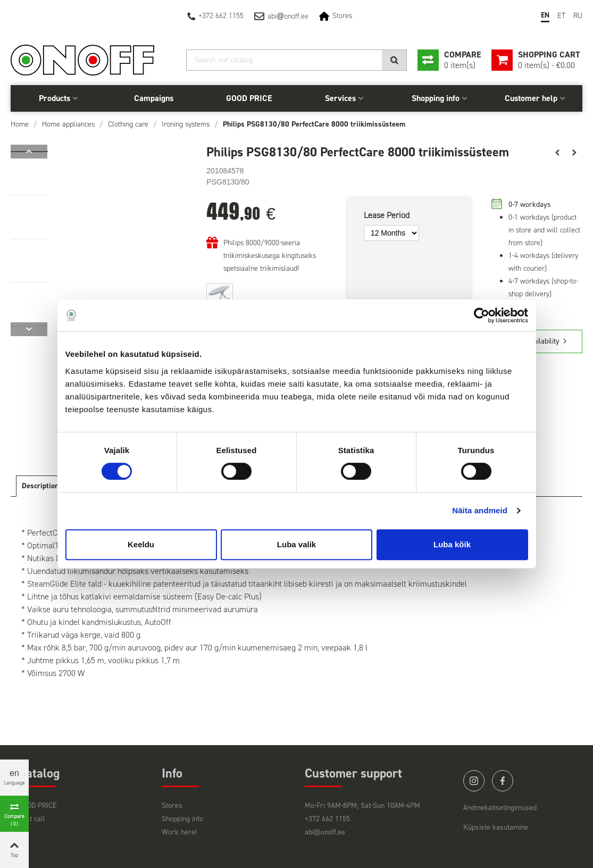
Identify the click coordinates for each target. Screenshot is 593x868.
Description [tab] (40, 486)
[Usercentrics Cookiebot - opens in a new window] (482, 315)
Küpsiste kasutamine (496, 827)
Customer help (531, 98)
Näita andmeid (480, 510)
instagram (474, 781)
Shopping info (436, 98)
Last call (32, 819)
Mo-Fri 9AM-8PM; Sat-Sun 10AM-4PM (362, 806)
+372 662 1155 (221, 16)
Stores (342, 16)
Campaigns (154, 98)
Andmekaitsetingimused (500, 808)
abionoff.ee (288, 16)
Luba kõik (452, 544)
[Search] (296, 60)
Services (340, 98)
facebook (503, 781)
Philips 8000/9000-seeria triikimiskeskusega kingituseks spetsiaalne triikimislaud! (270, 256)
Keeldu (141, 544)
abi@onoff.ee (325, 832)
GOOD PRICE (249, 98)
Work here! (179, 832)
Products (55, 98)
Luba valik (296, 544)
